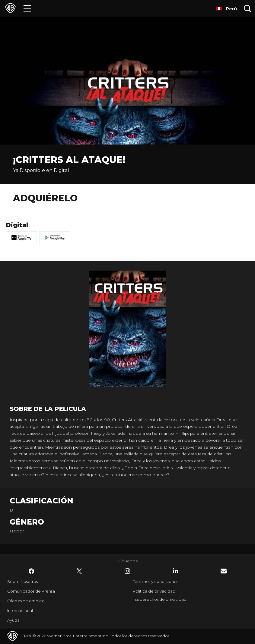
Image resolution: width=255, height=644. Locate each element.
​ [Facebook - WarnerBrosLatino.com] (31, 571)
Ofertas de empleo (26, 601)
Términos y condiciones (155, 581)
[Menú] (27, 8)
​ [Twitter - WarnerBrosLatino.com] (79, 571)
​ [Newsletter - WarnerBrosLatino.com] (224, 571)
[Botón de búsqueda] (247, 8)
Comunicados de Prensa (31, 591)
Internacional (20, 610)
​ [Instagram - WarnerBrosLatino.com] (127, 571)
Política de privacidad (154, 591)
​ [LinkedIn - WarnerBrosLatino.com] (176, 571)
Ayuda (13, 620)
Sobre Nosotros (22, 581)
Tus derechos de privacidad (160, 599)
